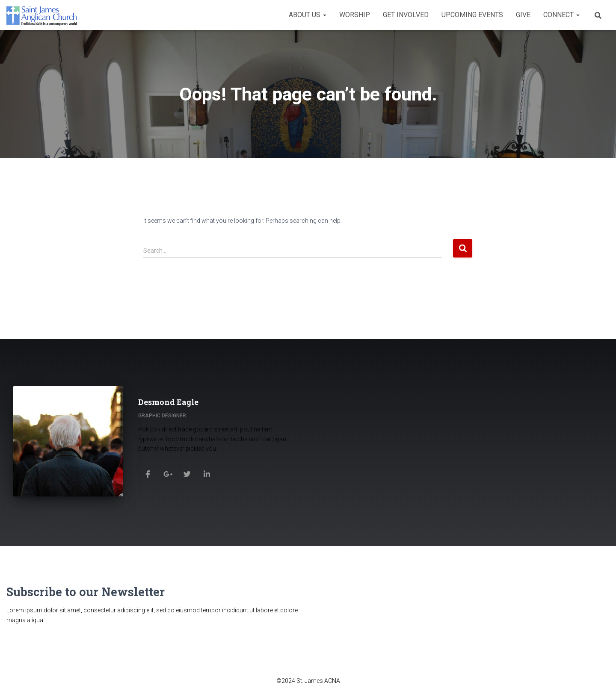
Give (523, 15)
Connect (561, 15)
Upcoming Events (472, 15)
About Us (308, 15)
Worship (355, 15)
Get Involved (406, 15)
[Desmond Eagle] (148, 474)
